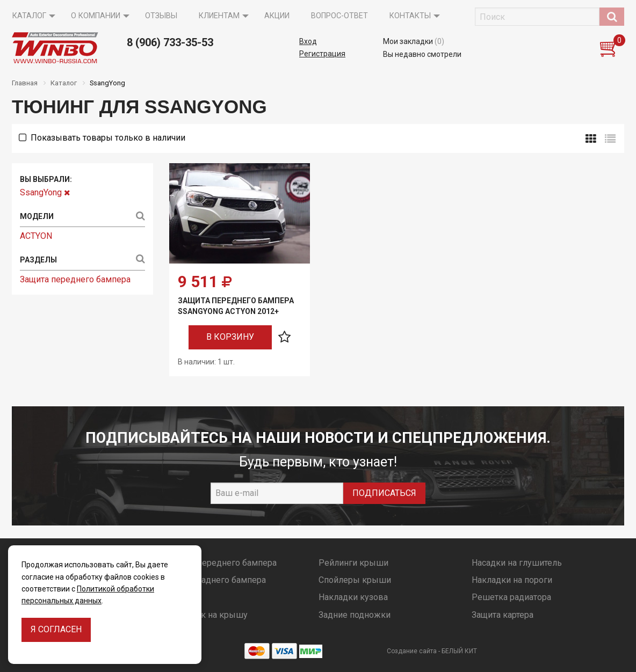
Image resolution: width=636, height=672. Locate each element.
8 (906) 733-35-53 (170, 42)
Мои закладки (414, 41)
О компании (96, 16)
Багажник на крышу (207, 615)
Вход (308, 41)
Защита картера (503, 615)
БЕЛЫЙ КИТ (459, 651)
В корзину (230, 337)
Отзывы (161, 16)
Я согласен (56, 629)
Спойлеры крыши (355, 580)
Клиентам (219, 16)
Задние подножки (355, 615)
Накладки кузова (353, 597)
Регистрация (322, 54)
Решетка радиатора (511, 597)
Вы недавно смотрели (422, 54)
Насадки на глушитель (517, 563)
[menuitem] (31, 16)
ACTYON (36, 236)
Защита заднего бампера (216, 580)
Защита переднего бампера (75, 279)
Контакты (410, 16)
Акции (277, 16)
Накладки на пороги (512, 580)
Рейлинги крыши (353, 563)
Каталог (29, 16)
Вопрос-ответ (339, 16)
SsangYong (45, 192)
